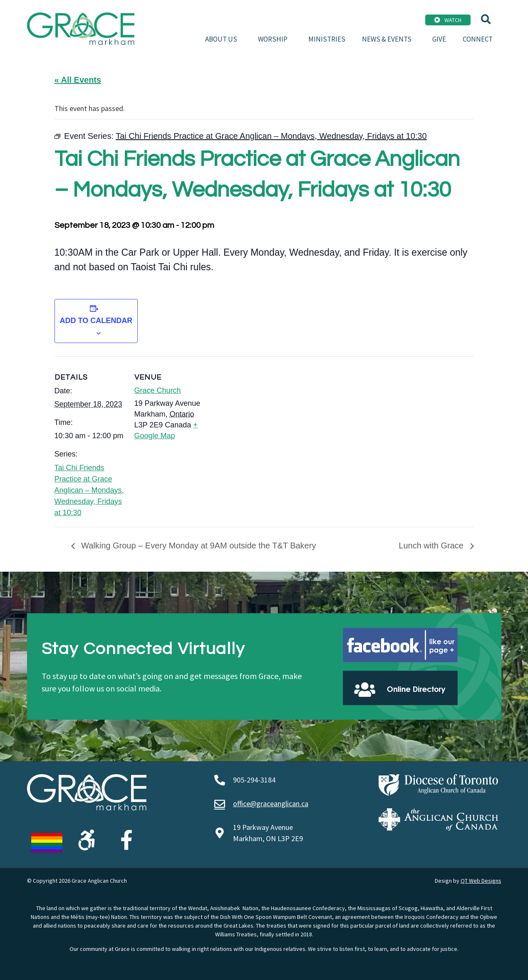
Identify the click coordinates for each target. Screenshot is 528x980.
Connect (478, 39)
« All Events (78, 80)
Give (439, 39)
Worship (275, 39)
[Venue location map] (258, 414)
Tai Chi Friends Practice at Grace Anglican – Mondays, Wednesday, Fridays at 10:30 (89, 490)
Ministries (327, 39)
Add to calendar (96, 321)
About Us (223, 39)
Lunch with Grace (432, 546)
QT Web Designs (481, 881)
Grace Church (158, 390)
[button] (486, 19)
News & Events (389, 39)
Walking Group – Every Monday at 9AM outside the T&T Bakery (198, 546)
